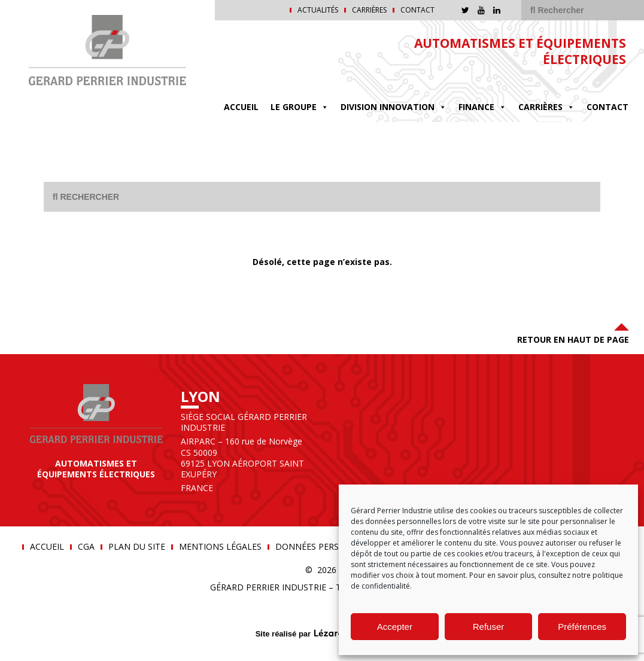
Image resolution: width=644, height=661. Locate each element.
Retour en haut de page (573, 332)
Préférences (582, 627)
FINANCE (482, 107)
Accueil (241, 107)
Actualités (318, 10)
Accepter (395, 627)
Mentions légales (220, 547)
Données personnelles (329, 547)
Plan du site (137, 547)
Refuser (489, 627)
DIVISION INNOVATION (394, 107)
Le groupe (300, 107)
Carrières (369, 10)
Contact (417, 10)
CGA (86, 547)
